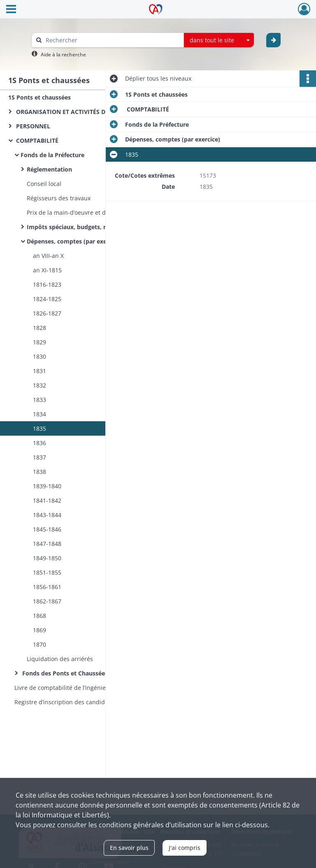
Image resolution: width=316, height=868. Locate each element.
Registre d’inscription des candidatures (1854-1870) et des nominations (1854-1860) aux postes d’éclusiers (97, 702)
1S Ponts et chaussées (39, 97)
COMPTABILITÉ (36, 140)
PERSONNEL (32, 126)
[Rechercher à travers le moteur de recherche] (112, 40)
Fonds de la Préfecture (52, 155)
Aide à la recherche (63, 55)
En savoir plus (129, 848)
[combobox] (219, 40)
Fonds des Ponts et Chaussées (64, 673)
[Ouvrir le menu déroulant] (11, 10)
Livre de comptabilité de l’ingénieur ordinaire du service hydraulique (97, 688)
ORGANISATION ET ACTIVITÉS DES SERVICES (77, 112)
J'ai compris (185, 848)
